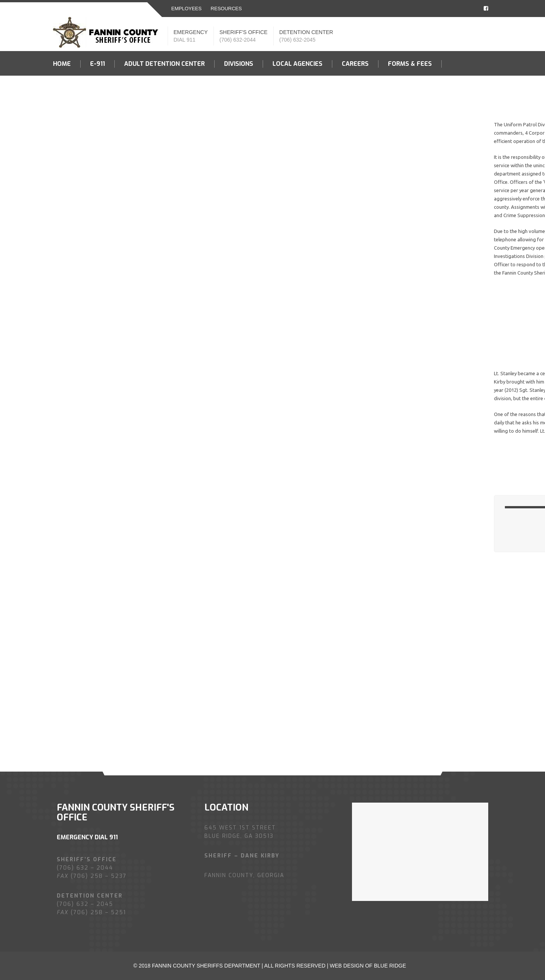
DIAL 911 (185, 40)
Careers (355, 64)
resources (226, 9)
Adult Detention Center (164, 64)
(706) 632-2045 (297, 40)
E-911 (97, 64)
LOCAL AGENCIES (297, 64)
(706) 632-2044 (238, 40)
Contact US (72, 89)
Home (62, 64)
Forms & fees (410, 64)
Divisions (239, 64)
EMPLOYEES (187, 9)
